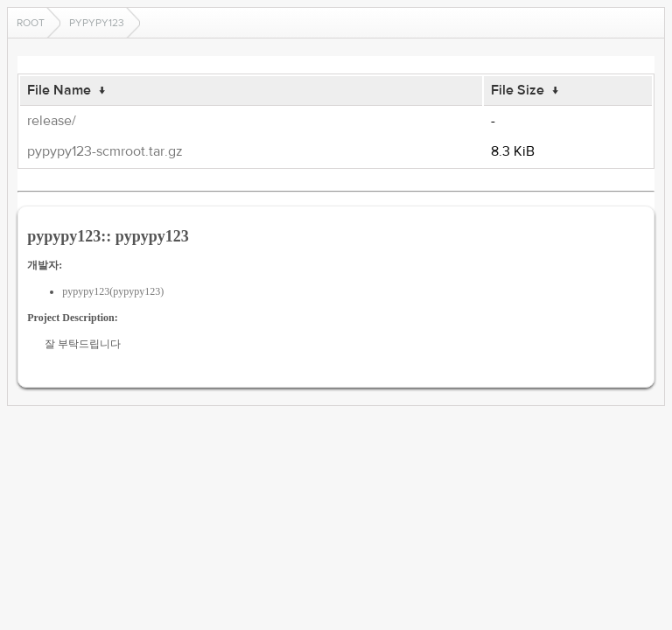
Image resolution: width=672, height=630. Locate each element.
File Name (59, 90)
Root (31, 23)
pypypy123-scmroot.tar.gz (105, 151)
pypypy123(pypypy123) (113, 291)
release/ (52, 121)
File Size (518, 90)
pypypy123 (97, 23)
